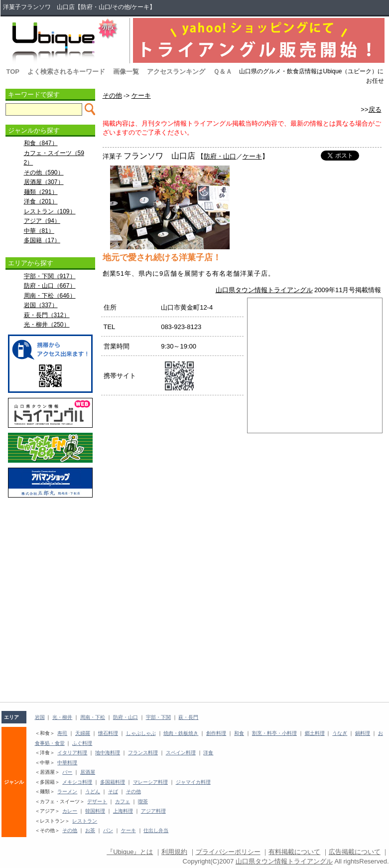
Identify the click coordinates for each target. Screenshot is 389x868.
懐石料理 (108, 733)
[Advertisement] (50, 525)
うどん (93, 791)
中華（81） (39, 231)
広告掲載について (355, 852)
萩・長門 (188, 717)
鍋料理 (363, 733)
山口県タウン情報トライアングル (264, 290)
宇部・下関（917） (50, 276)
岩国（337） (41, 305)
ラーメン (67, 791)
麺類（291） (41, 192)
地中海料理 (108, 753)
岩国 (40, 717)
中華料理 (67, 763)
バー (67, 772)
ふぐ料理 (82, 743)
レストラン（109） (50, 211)
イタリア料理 (72, 753)
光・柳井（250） (47, 325)
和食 (239, 733)
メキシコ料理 (77, 782)
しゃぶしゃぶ (141, 733)
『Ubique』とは (130, 852)
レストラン (85, 821)
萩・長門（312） (47, 315)
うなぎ (340, 733)
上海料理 (123, 811)
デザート (97, 801)
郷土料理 (315, 733)
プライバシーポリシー (228, 852)
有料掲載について (294, 852)
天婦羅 (83, 733)
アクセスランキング (176, 72)
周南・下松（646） (50, 296)
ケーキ (141, 95)
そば (113, 791)
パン (108, 830)
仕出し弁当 (156, 830)
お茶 (90, 830)
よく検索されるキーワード (66, 72)
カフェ (123, 801)
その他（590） (44, 173)
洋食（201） (41, 201)
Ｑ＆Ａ (223, 72)
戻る (375, 109)
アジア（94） (42, 221)
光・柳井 (62, 717)
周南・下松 (93, 717)
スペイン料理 (181, 753)
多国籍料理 (113, 782)
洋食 (208, 753)
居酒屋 (88, 772)
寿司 (62, 733)
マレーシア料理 (150, 782)
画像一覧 (126, 72)
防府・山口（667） (50, 286)
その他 (112, 95)
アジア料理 (153, 811)
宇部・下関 (158, 717)
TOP (13, 72)
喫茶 (143, 801)
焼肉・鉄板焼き (181, 733)
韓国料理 (95, 811)
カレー (70, 811)
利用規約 (174, 852)
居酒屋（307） (44, 182)
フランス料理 (143, 753)
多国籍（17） (42, 240)
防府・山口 (220, 156)
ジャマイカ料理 (193, 782)
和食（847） (41, 143)
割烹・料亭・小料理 (274, 733)
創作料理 (216, 733)
